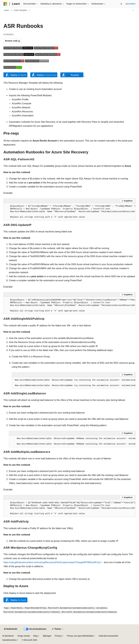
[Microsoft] (5, 4)
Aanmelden (130, 4)
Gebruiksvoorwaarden (108, 636)
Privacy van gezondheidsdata (80, 636)
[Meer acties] (133, 10)
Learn (7, 10)
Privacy (58, 636)
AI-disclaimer (8, 636)
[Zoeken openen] (121, 4)
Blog (35, 636)
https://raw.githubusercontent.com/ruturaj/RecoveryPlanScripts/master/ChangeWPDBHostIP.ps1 (52, 562)
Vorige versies (24, 636)
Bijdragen (47, 636)
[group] (69, 212)
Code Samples (20, 10)
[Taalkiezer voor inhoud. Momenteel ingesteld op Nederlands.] (11, 629)
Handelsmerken (9, 640)
